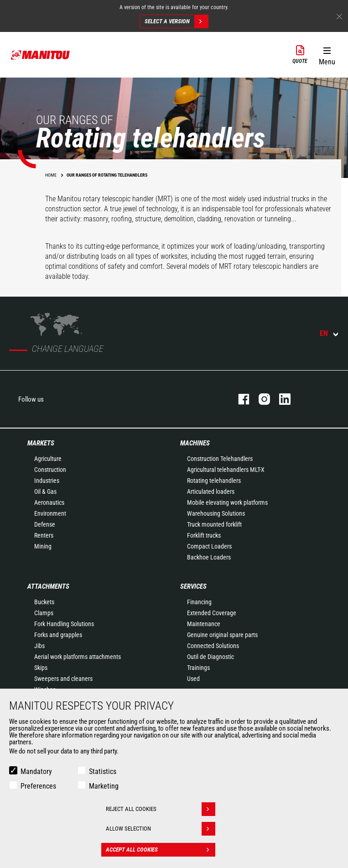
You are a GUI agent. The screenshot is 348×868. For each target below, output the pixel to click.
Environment (50, 513)
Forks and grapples (58, 635)
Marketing (104, 786)
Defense (45, 524)
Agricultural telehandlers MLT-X (226, 470)
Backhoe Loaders (209, 557)
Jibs (39, 646)
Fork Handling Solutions (64, 624)
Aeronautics (49, 502)
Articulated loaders (211, 492)
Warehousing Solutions (216, 513)
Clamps (44, 613)
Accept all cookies (161, 850)
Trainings (198, 668)
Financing (199, 602)
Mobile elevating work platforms (227, 502)
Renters (44, 535)
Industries (47, 481)
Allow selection (161, 829)
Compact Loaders (209, 546)
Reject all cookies (161, 809)
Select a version (176, 21)
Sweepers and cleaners (63, 679)
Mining (43, 546)
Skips (41, 668)
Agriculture (48, 459)
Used (193, 679)
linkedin (280, 399)
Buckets (44, 602)
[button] (327, 54)
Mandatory (36, 771)
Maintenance (204, 624)
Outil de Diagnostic (210, 657)
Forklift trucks (204, 535)
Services (193, 586)
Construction (50, 470)
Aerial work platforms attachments (78, 657)
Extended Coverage (212, 613)
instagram (260, 399)
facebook (239, 399)
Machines (195, 443)
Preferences (38, 786)
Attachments (48, 586)
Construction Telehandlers (220, 459)
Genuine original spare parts (222, 635)
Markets (41, 443)
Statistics (103, 771)
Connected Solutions (213, 646)
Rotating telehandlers (214, 481)
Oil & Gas (45, 492)
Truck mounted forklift (214, 524)
